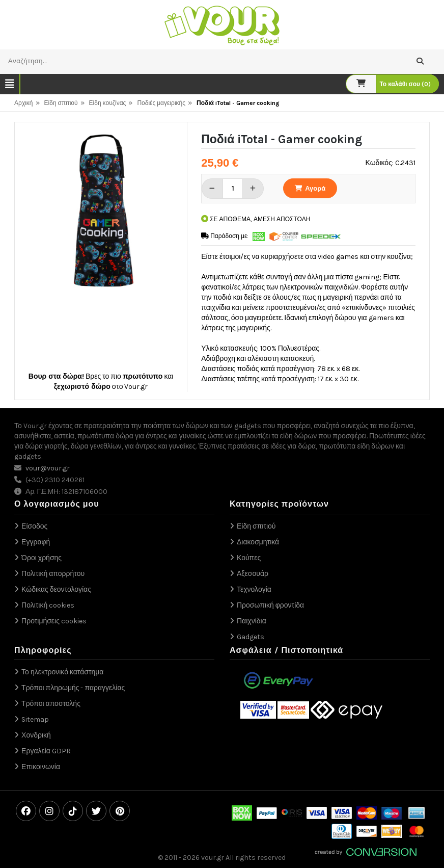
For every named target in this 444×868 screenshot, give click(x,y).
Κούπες (249, 558)
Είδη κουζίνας (108, 103)
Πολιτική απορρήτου (53, 574)
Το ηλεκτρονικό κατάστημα (62, 672)
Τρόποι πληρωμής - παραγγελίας (73, 688)
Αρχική (23, 103)
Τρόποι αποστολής (51, 704)
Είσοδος (34, 526)
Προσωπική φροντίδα (270, 605)
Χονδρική (36, 735)
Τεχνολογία (254, 589)
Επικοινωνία (41, 767)
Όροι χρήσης (41, 558)
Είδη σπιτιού (61, 103)
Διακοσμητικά (258, 542)
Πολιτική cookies (48, 605)
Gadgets (251, 637)
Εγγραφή (36, 542)
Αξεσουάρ (253, 574)
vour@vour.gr (48, 468)
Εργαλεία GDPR (46, 751)
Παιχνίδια (252, 621)
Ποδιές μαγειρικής (161, 103)
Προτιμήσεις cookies (54, 621)
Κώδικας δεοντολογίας (56, 589)
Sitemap (35, 719)
